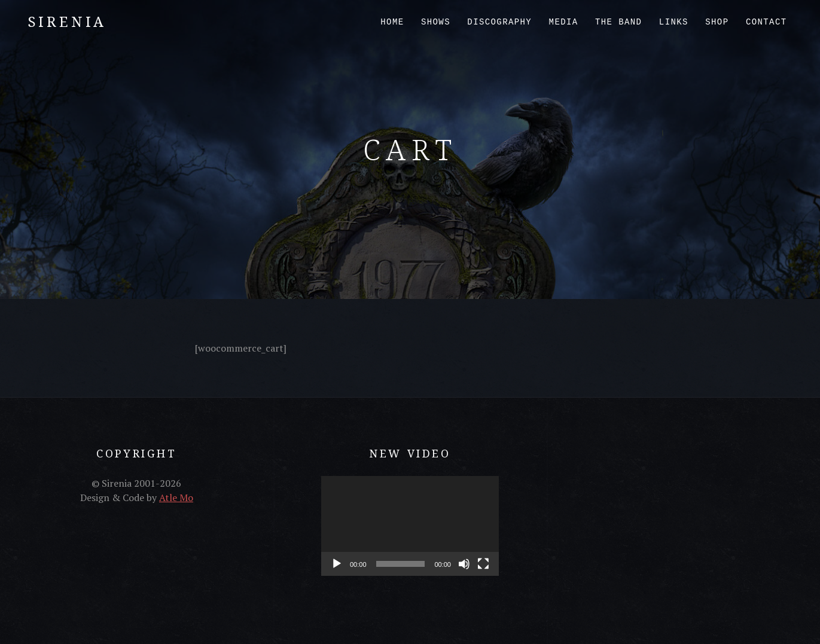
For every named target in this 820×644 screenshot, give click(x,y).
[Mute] (464, 564)
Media (564, 22)
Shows (436, 22)
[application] (410, 526)
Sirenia (67, 21)
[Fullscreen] (483, 564)
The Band (618, 22)
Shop (717, 22)
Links (674, 22)
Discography (499, 22)
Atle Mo (176, 498)
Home (392, 22)
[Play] (337, 564)
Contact (766, 22)
